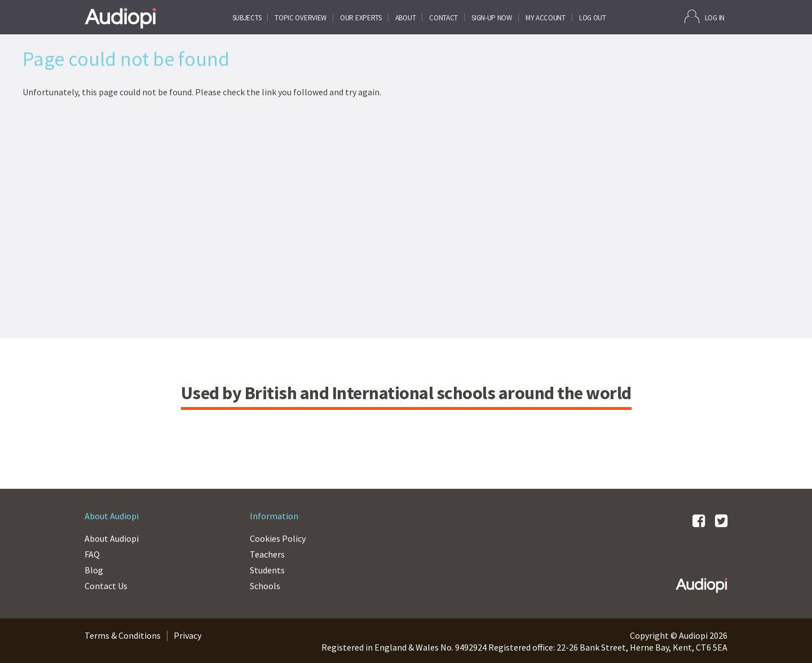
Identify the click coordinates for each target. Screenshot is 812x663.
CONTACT (443, 18)
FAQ (92, 554)
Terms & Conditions (123, 635)
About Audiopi (112, 538)
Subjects (247, 18)
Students (267, 570)
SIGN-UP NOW (492, 18)
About (406, 18)
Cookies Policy (278, 538)
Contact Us (106, 586)
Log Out (593, 18)
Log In (705, 16)
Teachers (267, 554)
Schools (265, 586)
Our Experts (361, 18)
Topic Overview (301, 18)
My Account (546, 18)
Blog (94, 570)
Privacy (187, 635)
